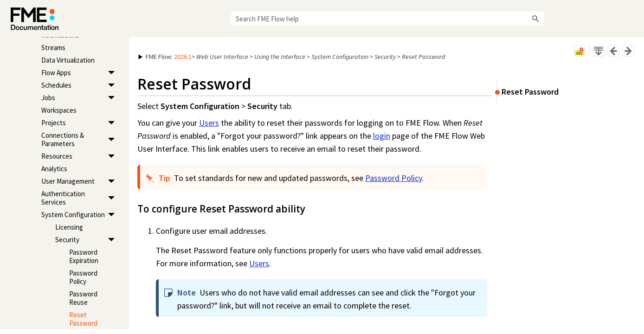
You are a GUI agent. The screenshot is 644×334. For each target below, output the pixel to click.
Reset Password (83, 319)
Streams (53, 48)
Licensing (69, 227)
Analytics (54, 169)
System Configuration (80, 215)
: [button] (165, 57)
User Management (80, 182)
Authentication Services (80, 198)
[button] (536, 19)
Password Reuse (83, 298)
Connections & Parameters (80, 140)
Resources (80, 157)
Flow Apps (80, 73)
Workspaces (59, 110)
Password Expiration (84, 256)
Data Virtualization (68, 60)
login (382, 136)
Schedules (80, 86)
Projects (80, 123)
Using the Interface (280, 57)
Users (209, 123)
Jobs (80, 98)
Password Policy (83, 277)
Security (87, 240)
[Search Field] (388, 19)
